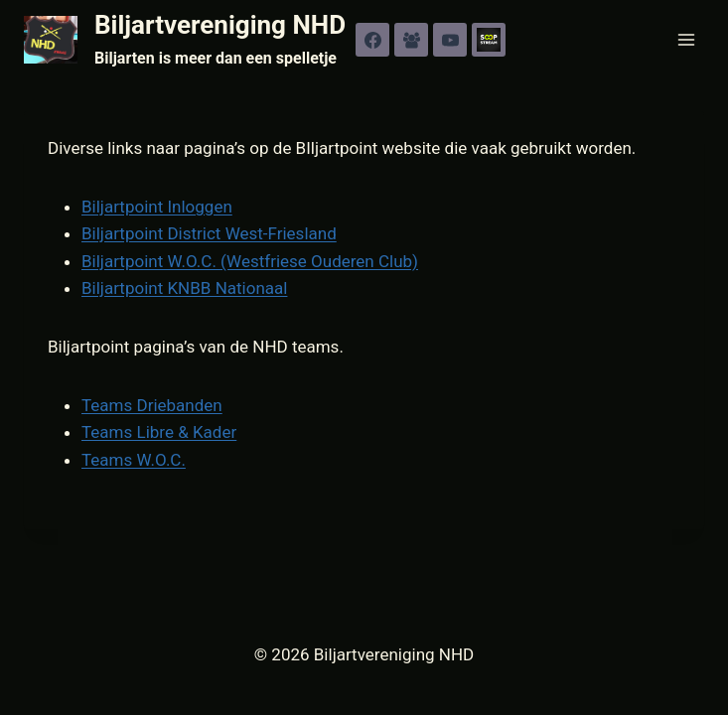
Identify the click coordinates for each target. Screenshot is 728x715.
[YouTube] (450, 40)
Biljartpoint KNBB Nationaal (184, 288)
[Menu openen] (686, 39)
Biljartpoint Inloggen (157, 207)
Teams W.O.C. (134, 460)
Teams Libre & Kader (159, 432)
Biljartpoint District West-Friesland (209, 233)
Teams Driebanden (152, 405)
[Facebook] (372, 40)
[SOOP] (489, 40)
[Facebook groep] (411, 40)
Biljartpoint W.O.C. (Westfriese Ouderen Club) (250, 261)
